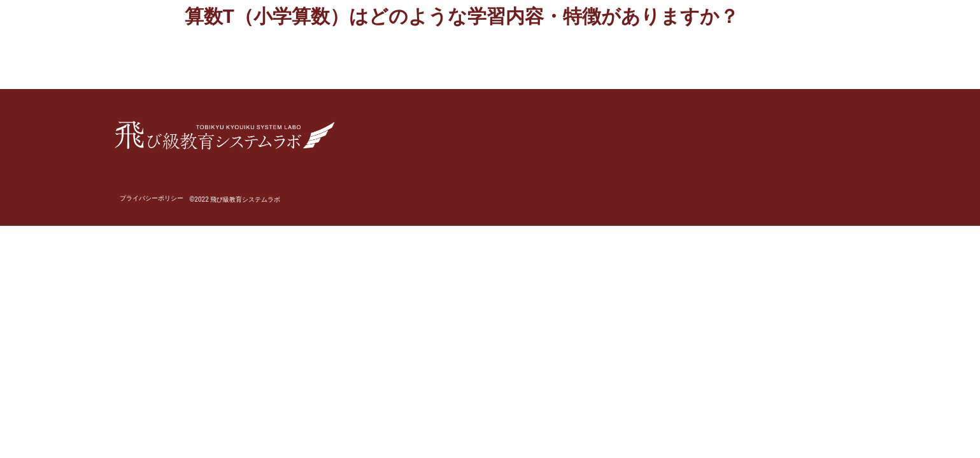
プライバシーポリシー (152, 198)
